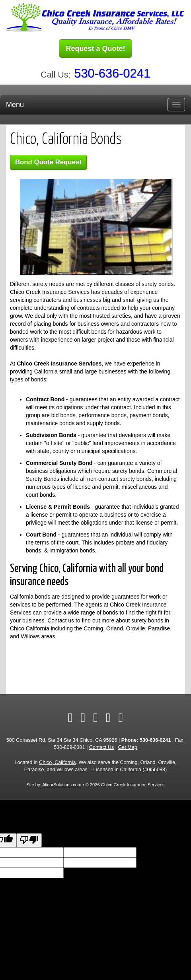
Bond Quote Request (48, 162)
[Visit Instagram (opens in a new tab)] (121, 717)
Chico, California (57, 762)
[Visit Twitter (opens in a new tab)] (83, 717)
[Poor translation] (29, 840)
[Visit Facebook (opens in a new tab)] (70, 717)
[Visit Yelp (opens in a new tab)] (95, 717)
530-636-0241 (112, 73)
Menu (15, 105)
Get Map (127, 747)
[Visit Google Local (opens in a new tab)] (108, 717)
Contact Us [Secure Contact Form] (101, 747)
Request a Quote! (95, 49)
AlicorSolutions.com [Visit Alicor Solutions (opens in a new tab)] (62, 785)
